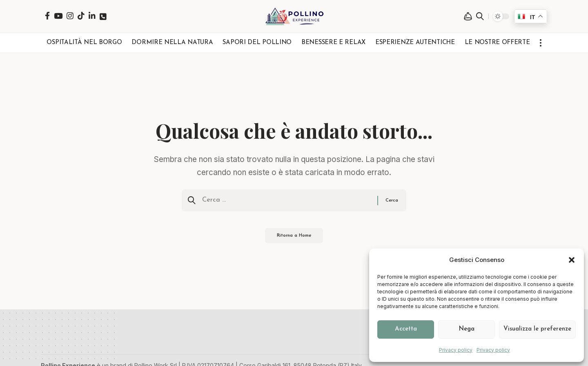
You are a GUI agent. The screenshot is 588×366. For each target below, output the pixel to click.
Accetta (406, 329)
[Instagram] (70, 16)
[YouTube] (58, 16)
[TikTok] (81, 16)
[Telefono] (103, 17)
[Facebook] (47, 16)
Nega (467, 329)
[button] (572, 260)
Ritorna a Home (294, 239)
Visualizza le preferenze (537, 329)
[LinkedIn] (92, 16)
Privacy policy (456, 350)
